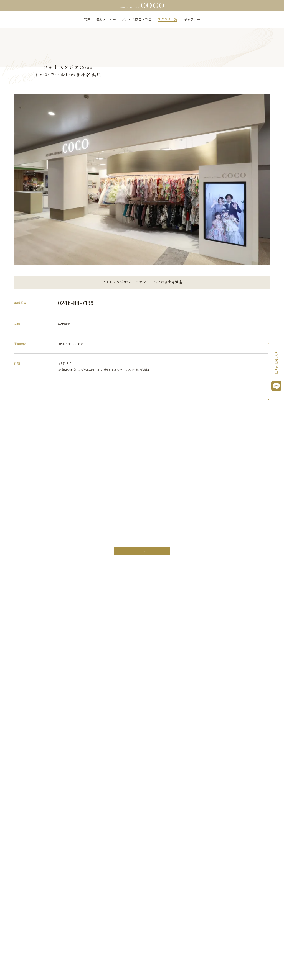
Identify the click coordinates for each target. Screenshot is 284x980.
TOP (87, 19)
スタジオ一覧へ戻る (142, 552)
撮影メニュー (106, 19)
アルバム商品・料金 (137, 19)
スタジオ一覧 (168, 19)
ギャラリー (192, 19)
